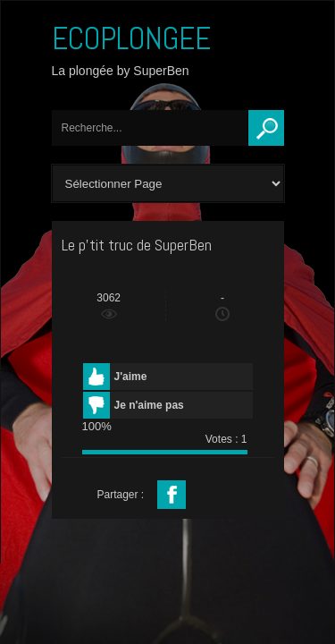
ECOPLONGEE (131, 38)
